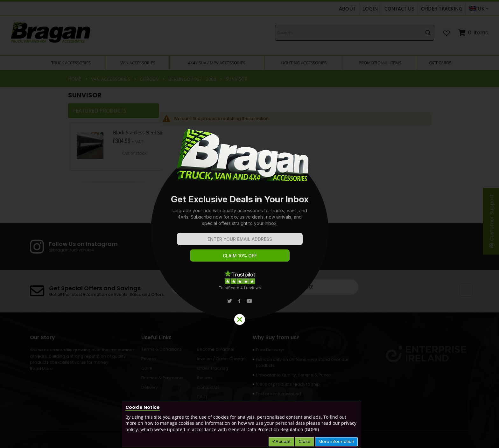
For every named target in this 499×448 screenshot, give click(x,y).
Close (305, 441)
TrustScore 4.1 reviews (240, 288)
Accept (283, 441)
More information (336, 441)
